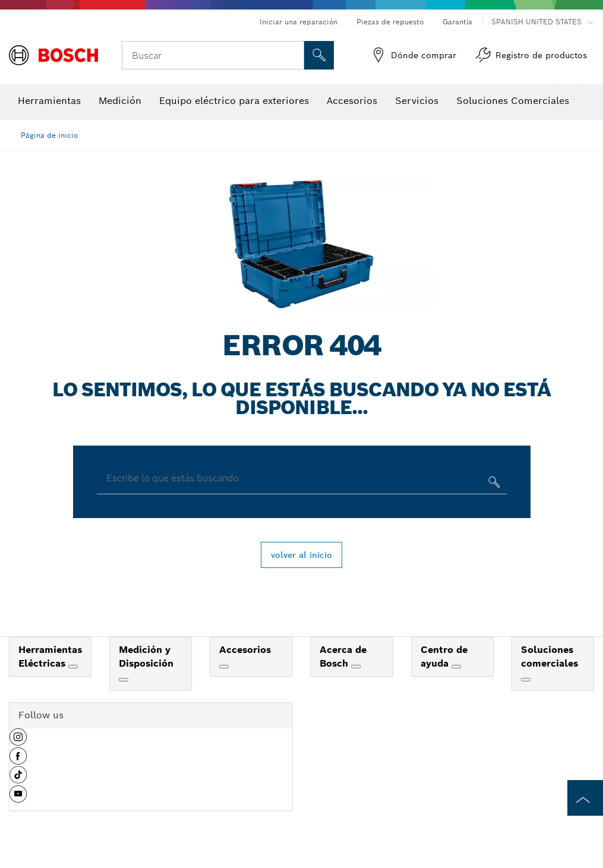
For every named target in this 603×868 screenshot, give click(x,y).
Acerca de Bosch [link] (343, 656)
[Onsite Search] (319, 55)
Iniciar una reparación (299, 22)
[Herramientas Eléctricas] (73, 667)
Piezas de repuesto (390, 22)
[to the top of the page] (585, 798)
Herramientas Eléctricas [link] (50, 656)
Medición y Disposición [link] (146, 656)
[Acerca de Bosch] (356, 667)
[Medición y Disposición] (124, 680)
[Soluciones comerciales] (526, 680)
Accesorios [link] (245, 650)
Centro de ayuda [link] (444, 656)
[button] (18, 741)
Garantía (457, 22)
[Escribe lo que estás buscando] (493, 484)
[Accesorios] (224, 667)
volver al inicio (301, 555)
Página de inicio (49, 135)
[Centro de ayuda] (456, 667)
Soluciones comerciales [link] (550, 656)
